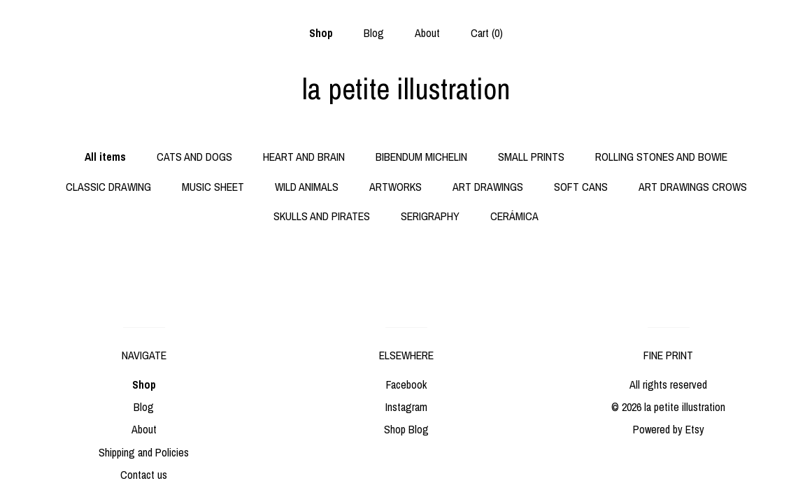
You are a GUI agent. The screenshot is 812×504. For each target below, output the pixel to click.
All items (105, 157)
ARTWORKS (396, 187)
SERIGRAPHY (430, 216)
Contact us (144, 475)
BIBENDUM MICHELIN (421, 157)
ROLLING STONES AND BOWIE (661, 157)
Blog (374, 33)
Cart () (487, 33)
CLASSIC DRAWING (108, 187)
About (427, 33)
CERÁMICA (514, 216)
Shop (321, 33)
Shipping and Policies (144, 452)
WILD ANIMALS (307, 187)
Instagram (406, 407)
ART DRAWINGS (488, 187)
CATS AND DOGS (194, 157)
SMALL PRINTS (531, 157)
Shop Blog (406, 429)
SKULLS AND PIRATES (322, 216)
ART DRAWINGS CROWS (693, 187)
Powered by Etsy (669, 429)
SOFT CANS (581, 187)
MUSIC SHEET (213, 187)
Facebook (406, 384)
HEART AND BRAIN (304, 157)
